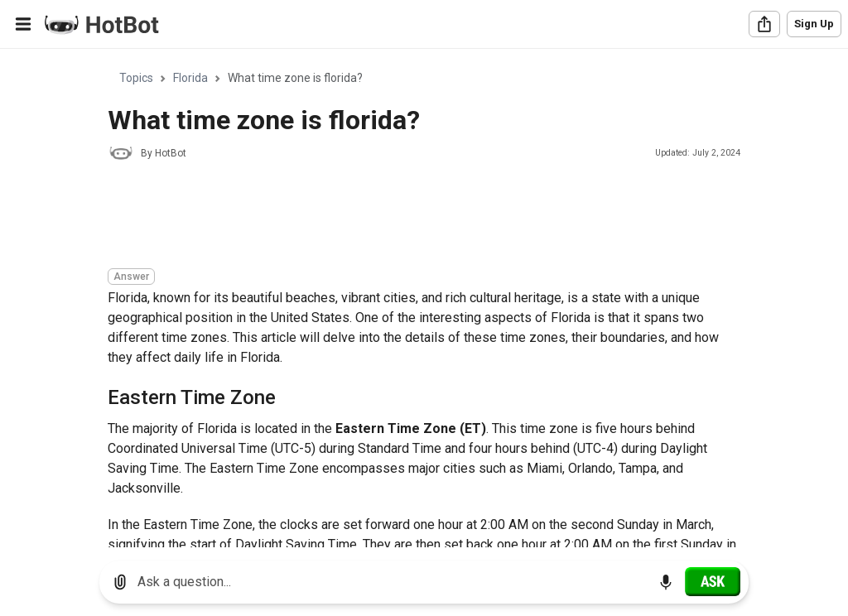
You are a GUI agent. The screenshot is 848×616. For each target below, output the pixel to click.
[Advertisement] (409, 217)
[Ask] (713, 581)
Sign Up (814, 24)
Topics (136, 78)
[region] (424, 298)
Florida (190, 78)
